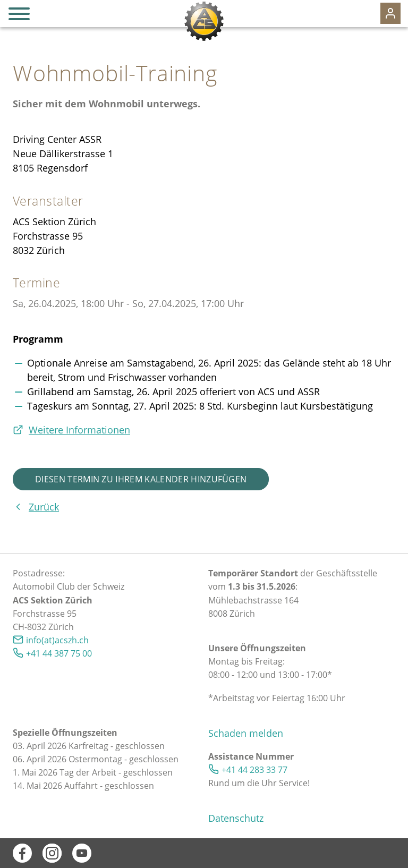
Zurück (44, 507)
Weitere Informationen (79, 430)
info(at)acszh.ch (57, 640)
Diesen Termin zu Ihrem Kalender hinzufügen (141, 479)
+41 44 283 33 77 (254, 770)
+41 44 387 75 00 (59, 653)
